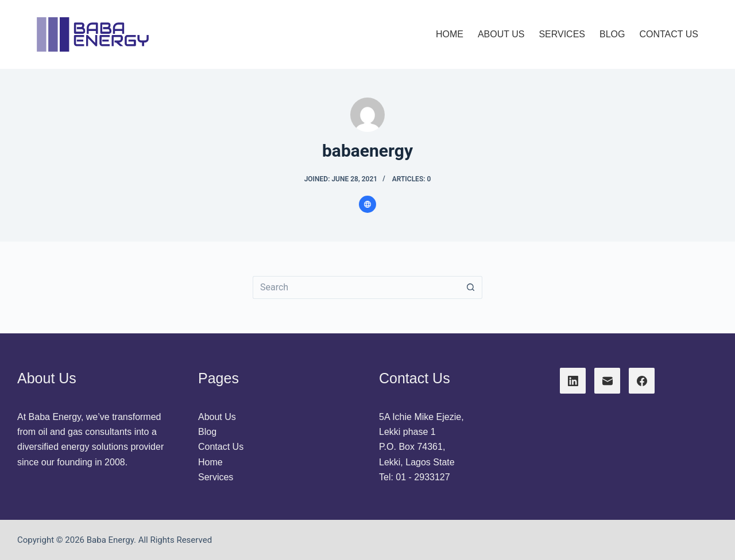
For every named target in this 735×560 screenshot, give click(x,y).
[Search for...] (356, 287)
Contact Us (221, 447)
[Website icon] (367, 204)
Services (216, 477)
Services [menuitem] (562, 34)
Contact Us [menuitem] (669, 34)
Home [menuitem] (450, 34)
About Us (217, 417)
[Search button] (471, 287)
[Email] (607, 381)
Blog (207, 432)
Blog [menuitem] (612, 34)
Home (210, 462)
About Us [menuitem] (501, 34)
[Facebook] (642, 381)
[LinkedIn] (573, 381)
